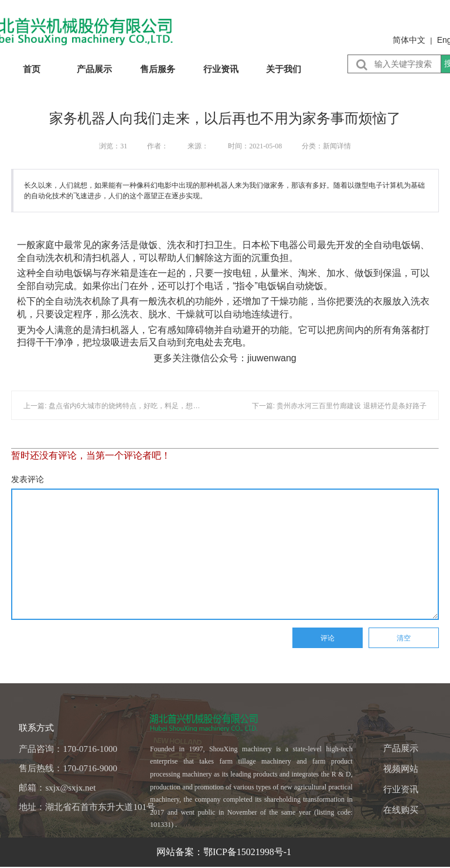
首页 (32, 69)
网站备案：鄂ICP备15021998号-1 (225, 852)
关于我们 (284, 69)
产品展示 (94, 69)
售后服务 (158, 69)
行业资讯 (221, 69)
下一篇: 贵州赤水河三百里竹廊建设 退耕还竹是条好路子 (339, 406)
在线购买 (401, 810)
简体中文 (409, 40)
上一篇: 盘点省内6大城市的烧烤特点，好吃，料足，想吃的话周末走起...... (139, 406)
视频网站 (401, 769)
